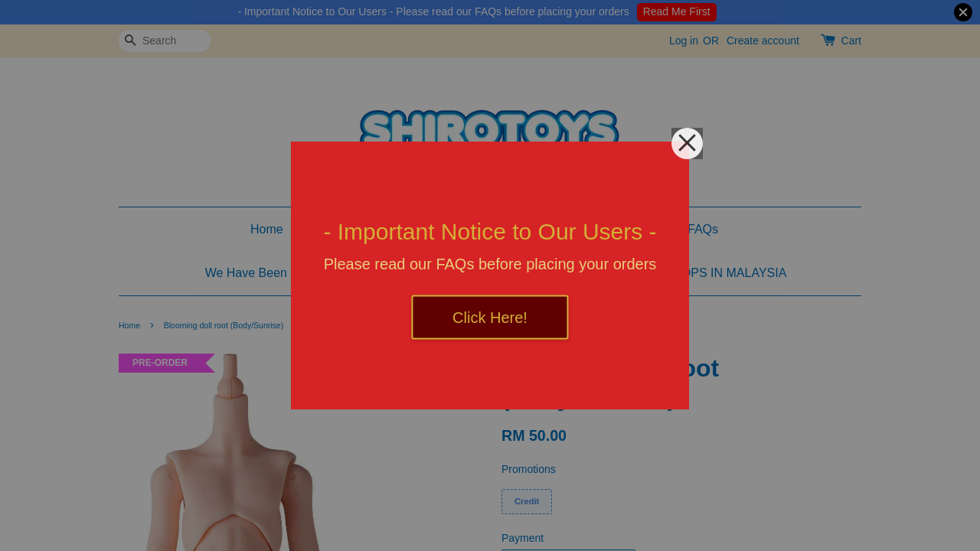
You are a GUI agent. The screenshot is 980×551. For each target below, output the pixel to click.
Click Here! (490, 318)
